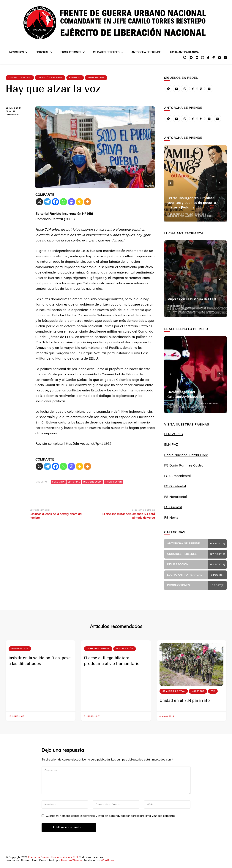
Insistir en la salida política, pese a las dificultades (40, 661)
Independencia (92, 482)
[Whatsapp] (63, 202)
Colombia (58, 482)
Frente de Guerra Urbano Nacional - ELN (53, 857)
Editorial (42, 52)
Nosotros (17, 52)
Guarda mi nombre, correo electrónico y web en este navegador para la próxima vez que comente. (111, 816)
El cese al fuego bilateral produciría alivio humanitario (112, 661)
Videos (210, 312)
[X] (39, 202)
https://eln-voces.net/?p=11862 (88, 444)
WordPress (108, 860)
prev (171, 183)
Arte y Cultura (177, 403)
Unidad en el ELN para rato (185, 700)
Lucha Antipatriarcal (184, 52)
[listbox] (195, 183)
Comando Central (20, 78)
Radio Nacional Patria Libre (186, 455)
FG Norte (171, 517)
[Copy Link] (79, 202)
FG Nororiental (176, 497)
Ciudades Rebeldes (106, 52)
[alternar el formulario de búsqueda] (185, 58)
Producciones (71, 52)
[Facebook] (55, 202)
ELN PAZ (171, 444)
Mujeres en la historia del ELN (192, 299)
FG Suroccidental (177, 476)
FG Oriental (173, 507)
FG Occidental (175, 486)
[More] (87, 202)
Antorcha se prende (146, 52)
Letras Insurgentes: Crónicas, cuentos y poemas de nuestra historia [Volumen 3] (192, 203)
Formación (187, 216)
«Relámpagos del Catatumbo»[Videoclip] (186, 394)
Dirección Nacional (50, 78)
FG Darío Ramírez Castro (184, 465)
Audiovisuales (186, 308)
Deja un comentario (17, 113)
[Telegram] (47, 202)
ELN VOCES (173, 434)
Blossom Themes (72, 860)
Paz (213, 691)
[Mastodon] (71, 202)
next (220, 183)
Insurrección (96, 78)
